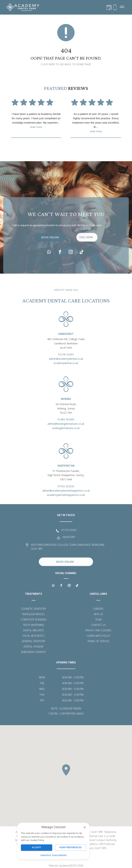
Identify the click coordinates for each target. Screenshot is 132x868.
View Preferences (70, 847)
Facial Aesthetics (34, 636)
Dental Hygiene (34, 647)
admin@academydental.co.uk (66, 359)
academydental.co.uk (66, 363)
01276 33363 (66, 354)
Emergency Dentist (33, 652)
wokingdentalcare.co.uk (66, 428)
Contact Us (98, 625)
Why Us (98, 614)
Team (98, 620)
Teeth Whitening (33, 625)
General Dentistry (33, 641)
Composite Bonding (34, 620)
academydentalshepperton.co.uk (66, 495)
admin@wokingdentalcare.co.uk (66, 424)
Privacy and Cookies (98, 631)
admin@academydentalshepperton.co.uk (66, 491)
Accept (36, 847)
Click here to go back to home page (66, 64)
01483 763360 (66, 419)
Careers (98, 609)
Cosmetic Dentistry (33, 609)
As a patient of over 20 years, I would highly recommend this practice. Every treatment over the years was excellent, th (96, 123)
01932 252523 (66, 486)
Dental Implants (33, 631)
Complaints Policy (98, 636)
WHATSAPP (69, 537)
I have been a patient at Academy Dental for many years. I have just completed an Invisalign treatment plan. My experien (36, 121)
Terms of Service (98, 641)
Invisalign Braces (34, 614)
